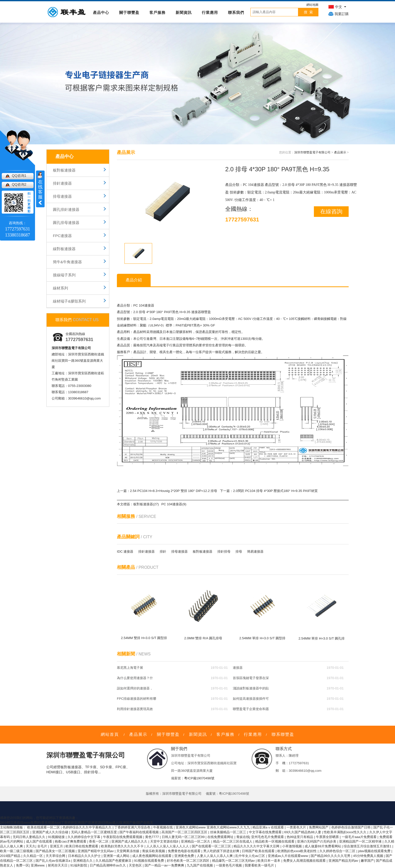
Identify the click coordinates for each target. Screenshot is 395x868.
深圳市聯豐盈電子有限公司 (312, 152)
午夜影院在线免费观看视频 (123, 837)
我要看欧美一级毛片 (260, 865)
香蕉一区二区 (99, 841)
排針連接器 (62, 183)
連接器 (238, 668)
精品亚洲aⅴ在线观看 (269, 827)
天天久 (31, 846)
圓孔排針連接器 (66, 209)
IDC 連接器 (125, 552)
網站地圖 (312, 5)
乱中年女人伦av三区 (251, 856)
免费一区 (22, 865)
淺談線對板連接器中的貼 (251, 688)
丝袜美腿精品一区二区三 (229, 832)
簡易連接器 (255, 552)
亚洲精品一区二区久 (196, 841)
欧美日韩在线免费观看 (82, 846)
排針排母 (224, 552)
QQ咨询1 (19, 176)
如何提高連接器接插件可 (251, 699)
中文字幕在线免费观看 (266, 832)
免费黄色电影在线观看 (185, 851)
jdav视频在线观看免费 (375, 851)
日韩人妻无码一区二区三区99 (184, 837)
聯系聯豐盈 (283, 734)
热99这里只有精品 (300, 837)
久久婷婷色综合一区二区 (338, 851)
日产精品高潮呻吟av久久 (108, 865)
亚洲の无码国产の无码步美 (317, 841)
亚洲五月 (57, 846)
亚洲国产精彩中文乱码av (96, 851)
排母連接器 (62, 196)
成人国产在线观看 (40, 841)
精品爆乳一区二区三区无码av (234, 861)
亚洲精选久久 (83, 861)
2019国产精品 (11, 856)
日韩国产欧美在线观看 (259, 851)
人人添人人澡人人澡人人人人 (168, 846)
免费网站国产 (319, 827)
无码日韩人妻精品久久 (29, 837)
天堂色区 (136, 865)
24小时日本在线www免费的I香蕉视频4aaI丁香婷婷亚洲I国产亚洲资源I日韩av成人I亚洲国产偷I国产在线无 (77, 823)
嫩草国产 (367, 861)
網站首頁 (110, 734)
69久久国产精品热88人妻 (303, 832)
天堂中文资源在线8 (165, 841)
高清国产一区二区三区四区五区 (185, 832)
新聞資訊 (184, 12)
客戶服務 (157, 12)
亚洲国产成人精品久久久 (130, 841)
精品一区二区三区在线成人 (233, 841)
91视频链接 (57, 837)
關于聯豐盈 (129, 12)
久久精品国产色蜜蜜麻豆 (114, 861)
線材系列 (60, 288)
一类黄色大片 (297, 827)
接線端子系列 (64, 275)
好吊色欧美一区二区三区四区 (189, 861)
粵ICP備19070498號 (199, 778)
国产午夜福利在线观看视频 (140, 832)
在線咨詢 (331, 211)
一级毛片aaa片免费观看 (360, 837)
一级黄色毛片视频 (229, 865)
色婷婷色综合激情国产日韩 (351, 827)
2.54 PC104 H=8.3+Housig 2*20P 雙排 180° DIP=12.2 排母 (174, 491)
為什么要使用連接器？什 (135, 678)
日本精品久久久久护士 (85, 856)
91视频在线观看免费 (149, 861)
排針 (163, 552)
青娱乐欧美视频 (154, 851)
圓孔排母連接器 (66, 223)
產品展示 (340, 152)
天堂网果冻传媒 (128, 851)
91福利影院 (79, 865)
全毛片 (43, 846)
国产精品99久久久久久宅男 (331, 856)
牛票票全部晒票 (328, 837)
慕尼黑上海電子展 (130, 668)
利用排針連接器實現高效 (135, 709)
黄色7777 (153, 837)
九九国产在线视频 (200, 865)
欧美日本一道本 (269, 861)
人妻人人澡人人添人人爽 (215, 856)
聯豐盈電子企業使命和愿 (251, 709)
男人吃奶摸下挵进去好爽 (222, 851)
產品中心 (101, 12)
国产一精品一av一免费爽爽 (165, 865)
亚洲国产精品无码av (344, 861)
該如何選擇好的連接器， (135, 688)
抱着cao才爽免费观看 (71, 841)
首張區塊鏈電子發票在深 (251, 678)
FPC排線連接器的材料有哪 (137, 699)
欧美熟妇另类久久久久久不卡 (123, 846)
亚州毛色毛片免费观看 (268, 837)
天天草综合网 (56, 856)
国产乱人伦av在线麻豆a (53, 861)
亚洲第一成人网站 (117, 856)
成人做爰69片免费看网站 (323, 846)
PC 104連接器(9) (174, 504)
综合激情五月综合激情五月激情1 (368, 846)
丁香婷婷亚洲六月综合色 (133, 827)
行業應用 (210, 12)
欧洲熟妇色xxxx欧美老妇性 (298, 851)
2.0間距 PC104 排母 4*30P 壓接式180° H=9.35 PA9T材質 (275, 491)
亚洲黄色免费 (185, 856)
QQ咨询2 (19, 184)
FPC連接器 (62, 236)
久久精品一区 (34, 856)
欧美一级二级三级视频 (17, 851)
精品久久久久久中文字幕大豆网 (257, 846)
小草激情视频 (292, 846)
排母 (239, 552)
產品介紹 (134, 280)
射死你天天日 (58, 865)
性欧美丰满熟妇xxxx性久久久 (345, 832)
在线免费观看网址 (221, 837)
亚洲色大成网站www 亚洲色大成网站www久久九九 (213, 827)
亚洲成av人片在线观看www (288, 856)
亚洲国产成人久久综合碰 (51, 832)
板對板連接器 (64, 170)
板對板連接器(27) (146, 504)
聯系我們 (236, 12)
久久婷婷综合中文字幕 (84, 837)
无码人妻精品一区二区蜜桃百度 (94, 832)
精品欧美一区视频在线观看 (275, 841)
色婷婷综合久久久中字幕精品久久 (88, 827)
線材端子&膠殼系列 (69, 301)
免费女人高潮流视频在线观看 (305, 861)
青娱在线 (243, 837)
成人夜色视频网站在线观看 (152, 856)
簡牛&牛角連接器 (67, 262)
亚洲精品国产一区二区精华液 (361, 841)
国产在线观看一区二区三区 (212, 846)
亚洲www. (38, 865)
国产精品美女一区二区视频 (56, 851)
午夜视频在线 (163, 827)
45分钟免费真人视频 (369, 856)
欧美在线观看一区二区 (44, 827)
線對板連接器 (64, 249)
